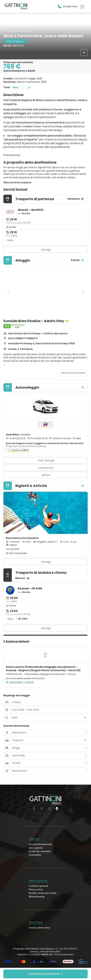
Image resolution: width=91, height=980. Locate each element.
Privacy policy (36, 890)
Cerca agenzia (36, 848)
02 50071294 (70, 6)
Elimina (46, 475)
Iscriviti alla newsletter (40, 851)
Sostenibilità (35, 855)
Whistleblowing (37, 897)
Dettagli (46, 250)
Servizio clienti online (39, 928)
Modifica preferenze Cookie (43, 893)
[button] (8, 292)
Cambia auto (46, 468)
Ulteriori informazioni (17, 182)
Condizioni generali (38, 886)
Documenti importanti (40, 844)
